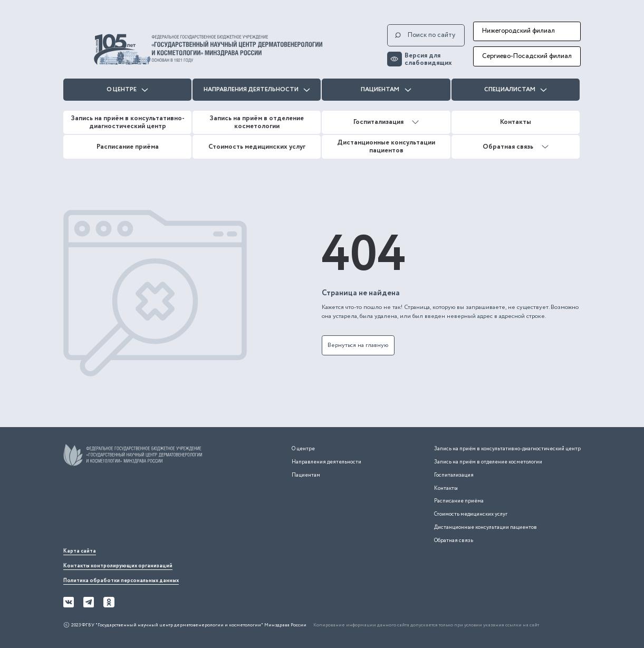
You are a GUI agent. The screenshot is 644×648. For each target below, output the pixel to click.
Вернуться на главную (358, 345)
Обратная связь (516, 147)
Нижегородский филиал (518, 31)
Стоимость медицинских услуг (257, 147)
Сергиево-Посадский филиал (527, 56)
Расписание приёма (128, 147)
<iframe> (142, 509)
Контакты (516, 122)
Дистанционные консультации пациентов (386, 147)
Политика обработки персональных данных (121, 581)
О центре (127, 89)
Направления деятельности (257, 89)
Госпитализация (386, 122)
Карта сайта (80, 551)
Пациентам (386, 89)
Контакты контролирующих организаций (118, 566)
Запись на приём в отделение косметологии (257, 122)
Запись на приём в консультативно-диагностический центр (128, 122)
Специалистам (516, 89)
